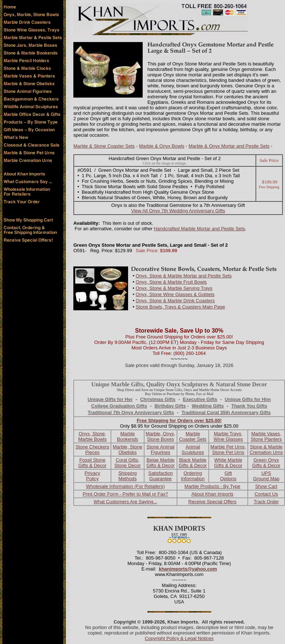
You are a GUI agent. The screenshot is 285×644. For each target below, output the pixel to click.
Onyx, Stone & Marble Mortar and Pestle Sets (184, 276)
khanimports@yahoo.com (188, 569)
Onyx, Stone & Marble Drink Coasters (175, 301)
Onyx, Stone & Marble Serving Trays (174, 288)
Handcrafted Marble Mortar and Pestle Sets (199, 229)
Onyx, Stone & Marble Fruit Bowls (171, 282)
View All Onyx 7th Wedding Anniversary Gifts (178, 211)
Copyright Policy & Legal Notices (179, 638)
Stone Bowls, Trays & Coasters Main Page (180, 307)
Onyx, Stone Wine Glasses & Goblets (175, 294)
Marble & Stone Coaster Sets (104, 146)
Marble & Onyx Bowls (162, 146)
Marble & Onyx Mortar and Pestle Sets (229, 146)
